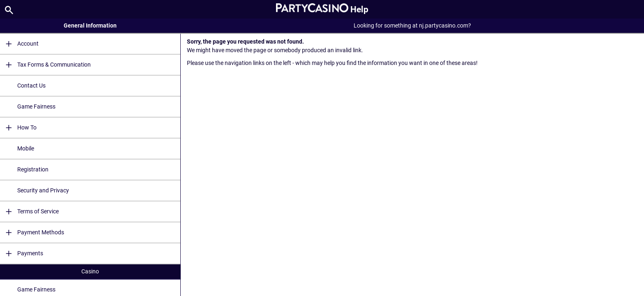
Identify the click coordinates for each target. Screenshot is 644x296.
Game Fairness (36, 106)
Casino (90, 271)
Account (19, 44)
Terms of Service (29, 212)
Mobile (26, 148)
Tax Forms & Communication (45, 65)
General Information (90, 25)
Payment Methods (32, 232)
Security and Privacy (43, 190)
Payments (22, 253)
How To (18, 128)
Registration (33, 169)
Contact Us (31, 86)
